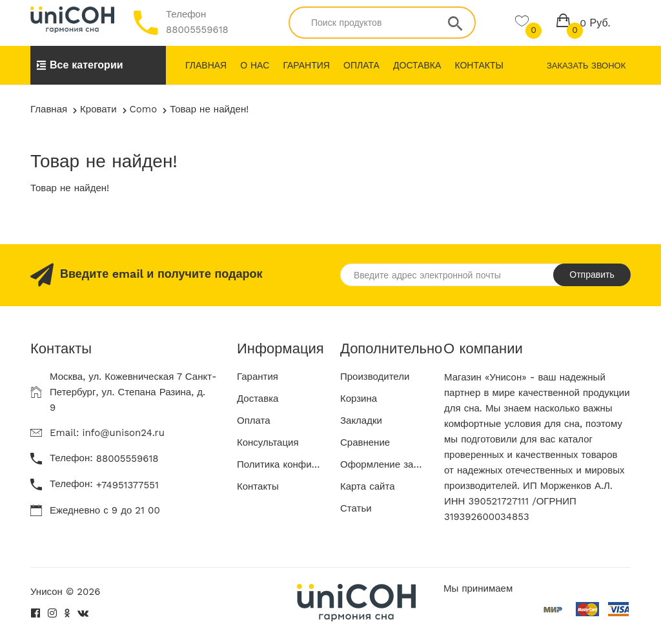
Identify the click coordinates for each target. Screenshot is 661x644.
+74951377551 (127, 485)
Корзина (359, 399)
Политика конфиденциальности (279, 464)
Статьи (356, 508)
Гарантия (306, 65)
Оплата (361, 65)
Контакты (479, 65)
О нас (255, 65)
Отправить (592, 275)
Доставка (417, 65)
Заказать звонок (586, 66)
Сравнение (365, 442)
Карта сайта (368, 486)
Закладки (361, 421)
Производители (375, 377)
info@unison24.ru (123, 433)
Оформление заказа (382, 464)
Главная (206, 65)
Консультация (268, 442)
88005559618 (197, 30)
